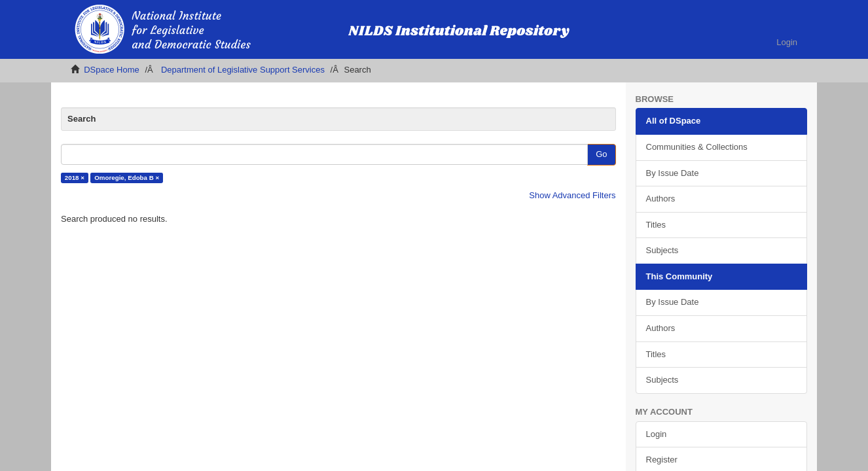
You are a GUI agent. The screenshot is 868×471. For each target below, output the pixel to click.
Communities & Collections (697, 147)
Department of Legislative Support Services (243, 70)
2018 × (75, 178)
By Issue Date (673, 173)
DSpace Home (112, 70)
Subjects (662, 250)
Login (657, 434)
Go (601, 154)
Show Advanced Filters (572, 195)
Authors (661, 199)
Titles (656, 225)
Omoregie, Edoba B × (127, 178)
